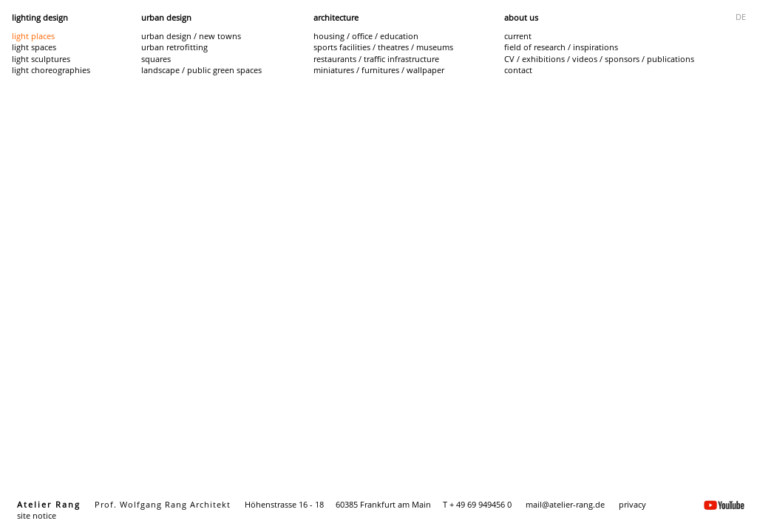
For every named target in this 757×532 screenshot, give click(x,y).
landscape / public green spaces (201, 70)
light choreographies (51, 70)
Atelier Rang (49, 504)
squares (156, 59)
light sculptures (41, 59)
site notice (37, 515)
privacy (632, 504)
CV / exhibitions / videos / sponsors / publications (599, 59)
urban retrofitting (174, 47)
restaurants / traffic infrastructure (376, 59)
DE (741, 17)
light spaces (34, 47)
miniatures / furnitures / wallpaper (379, 70)
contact (518, 70)
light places (33, 36)
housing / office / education (366, 36)
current (518, 36)
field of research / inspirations (561, 47)
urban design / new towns (191, 36)
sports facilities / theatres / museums (383, 47)
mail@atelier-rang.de (565, 504)
